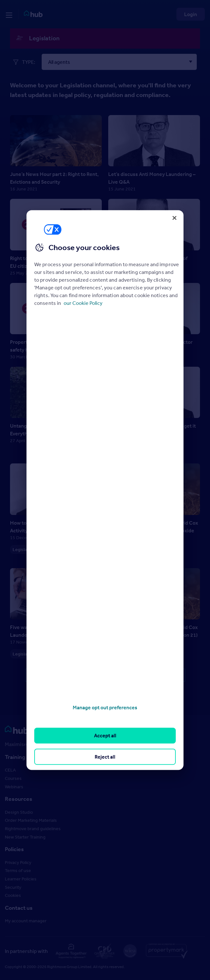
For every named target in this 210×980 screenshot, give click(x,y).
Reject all (105, 757)
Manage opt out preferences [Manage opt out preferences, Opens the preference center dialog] (105, 707)
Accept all (105, 736)
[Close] (174, 218)
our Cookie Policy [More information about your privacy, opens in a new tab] (83, 303)
